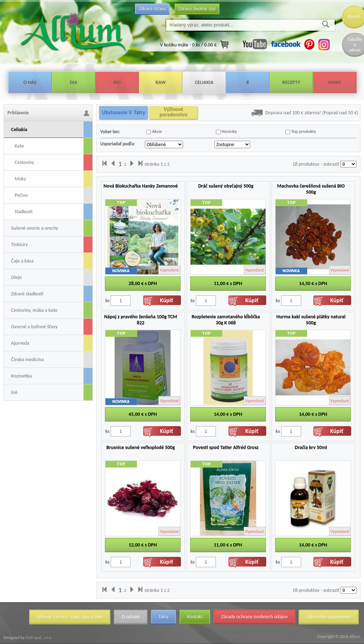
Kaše (19, 146)
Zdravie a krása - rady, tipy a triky (70, 617)
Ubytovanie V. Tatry (123, 113)
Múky (20, 179)
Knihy (335, 82)
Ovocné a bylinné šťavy (34, 327)
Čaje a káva (22, 261)
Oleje (16, 277)
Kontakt (195, 617)
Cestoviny (24, 162)
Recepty (291, 82)
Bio (117, 82)
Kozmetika (21, 376)
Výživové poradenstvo (173, 112)
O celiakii (130, 617)
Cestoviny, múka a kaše (34, 310)
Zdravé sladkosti (27, 294)
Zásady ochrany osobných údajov (255, 617)
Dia (73, 82)
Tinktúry (19, 244)
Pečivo (21, 195)
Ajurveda (20, 343)
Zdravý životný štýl (197, 9)
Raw (161, 82)
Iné (14, 392)
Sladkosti (24, 212)
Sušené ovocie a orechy (35, 228)
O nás (30, 82)
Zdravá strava (152, 9)
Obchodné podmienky (329, 617)
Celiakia (204, 82)
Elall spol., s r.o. (38, 638)
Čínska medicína (27, 360)
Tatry (163, 617)
